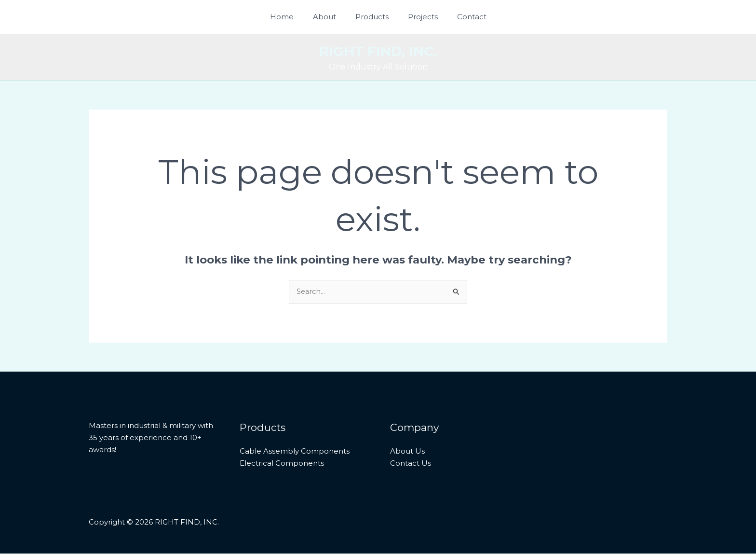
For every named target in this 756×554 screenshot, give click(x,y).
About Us (407, 451)
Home (291, 17)
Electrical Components (282, 463)
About (329, 17)
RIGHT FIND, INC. (378, 51)
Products (372, 17)
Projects (418, 17)
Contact (462, 17)
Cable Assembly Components (295, 451)
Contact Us (411, 463)
